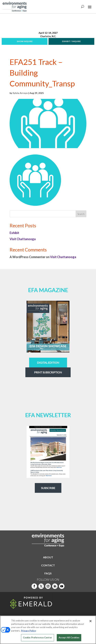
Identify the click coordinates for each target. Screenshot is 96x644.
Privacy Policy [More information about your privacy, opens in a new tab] (29, 631)
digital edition (48, 363)
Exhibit (14, 233)
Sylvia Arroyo (20, 93)
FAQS (48, 573)
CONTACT (48, 565)
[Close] (91, 621)
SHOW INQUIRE (25, 41)
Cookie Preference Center (38, 638)
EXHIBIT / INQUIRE (71, 41)
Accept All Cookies (69, 638)
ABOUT (48, 557)
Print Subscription (48, 372)
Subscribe (48, 488)
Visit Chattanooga (23, 239)
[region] (48, 630)
